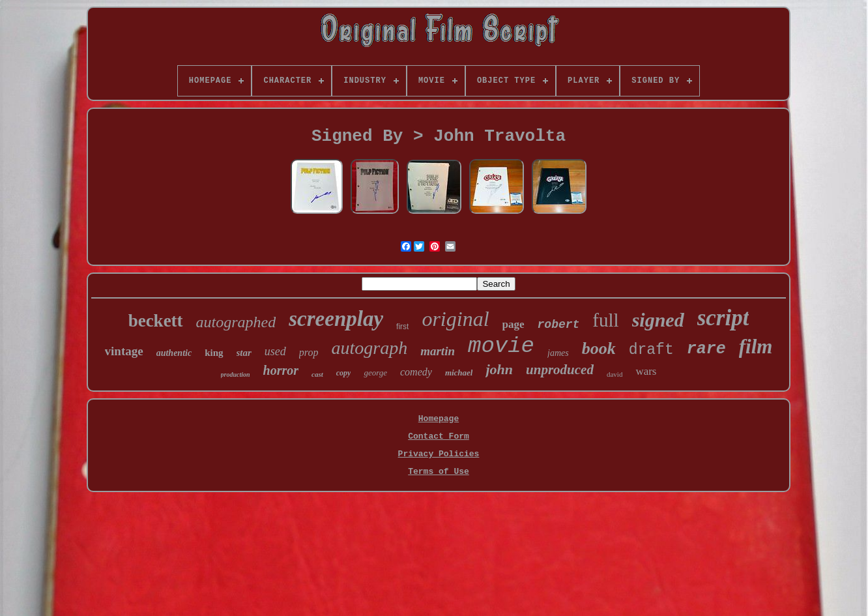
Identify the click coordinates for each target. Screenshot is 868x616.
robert (559, 325)
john (499, 369)
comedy (416, 372)
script (723, 318)
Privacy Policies (439, 454)
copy (344, 373)
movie (501, 346)
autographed (236, 322)
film (756, 346)
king (214, 353)
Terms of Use (439, 472)
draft (651, 350)
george (375, 373)
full (605, 320)
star (244, 353)
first (402, 327)
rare (706, 349)
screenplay (336, 319)
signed (658, 320)
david (615, 374)
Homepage (439, 419)
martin (438, 351)
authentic (174, 353)
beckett (156, 321)
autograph (370, 348)
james (558, 353)
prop (309, 352)
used (275, 351)
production (236, 374)
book (599, 348)
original (455, 319)
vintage (124, 351)
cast (317, 374)
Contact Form (439, 436)
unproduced (560, 370)
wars (646, 371)
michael (459, 373)
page (514, 324)
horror (281, 370)
